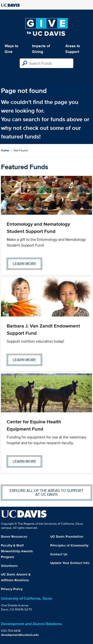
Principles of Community (69, 545)
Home (5, 150)
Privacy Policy (12, 589)
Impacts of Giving (41, 49)
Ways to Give (11, 49)
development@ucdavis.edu (20, 635)
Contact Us (59, 554)
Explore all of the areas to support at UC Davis (46, 492)
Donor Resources (14, 536)
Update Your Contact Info (70, 563)
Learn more (24, 264)
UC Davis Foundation (67, 536)
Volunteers (9, 566)
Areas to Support (73, 49)
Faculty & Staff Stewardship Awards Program (17, 551)
